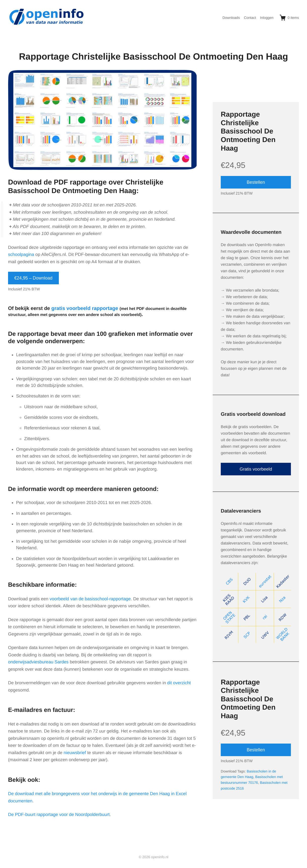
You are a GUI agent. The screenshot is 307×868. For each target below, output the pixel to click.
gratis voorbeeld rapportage (85, 308)
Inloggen (267, 18)
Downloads (231, 18)
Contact (250, 18)
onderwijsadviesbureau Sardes (38, 662)
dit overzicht (179, 683)
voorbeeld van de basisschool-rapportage (90, 599)
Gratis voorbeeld (256, 469)
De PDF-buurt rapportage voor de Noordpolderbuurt (59, 814)
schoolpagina (21, 254)
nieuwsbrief (75, 753)
